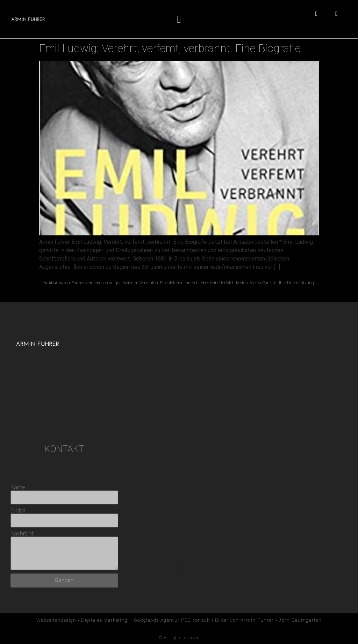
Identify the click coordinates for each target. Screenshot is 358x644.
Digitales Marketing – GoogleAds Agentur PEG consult (146, 620)
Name (18, 537)
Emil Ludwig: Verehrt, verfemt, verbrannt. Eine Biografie (170, 48)
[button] (179, 19)
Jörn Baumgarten (300, 620)
